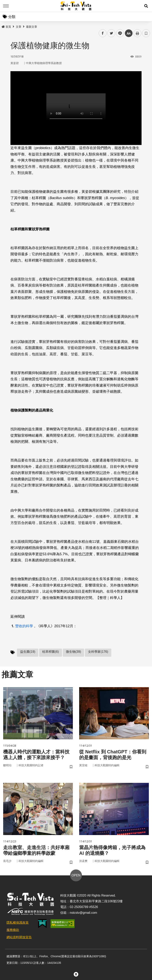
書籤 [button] (146, 33)
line (119, 33)
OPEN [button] (76, 875)
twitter (111, 33)
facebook (103, 33)
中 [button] (129, 33)
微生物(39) (73, 652)
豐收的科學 (24, 626)
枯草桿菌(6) (51, 652)
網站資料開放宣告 (19, 937)
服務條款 (13, 930)
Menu (6, 6)
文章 (19, 27)
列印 (137, 33)
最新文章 (32, 27)
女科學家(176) (98, 652)
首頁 (6, 27)
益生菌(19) (28, 652)
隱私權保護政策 (18, 923)
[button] (146, 6)
